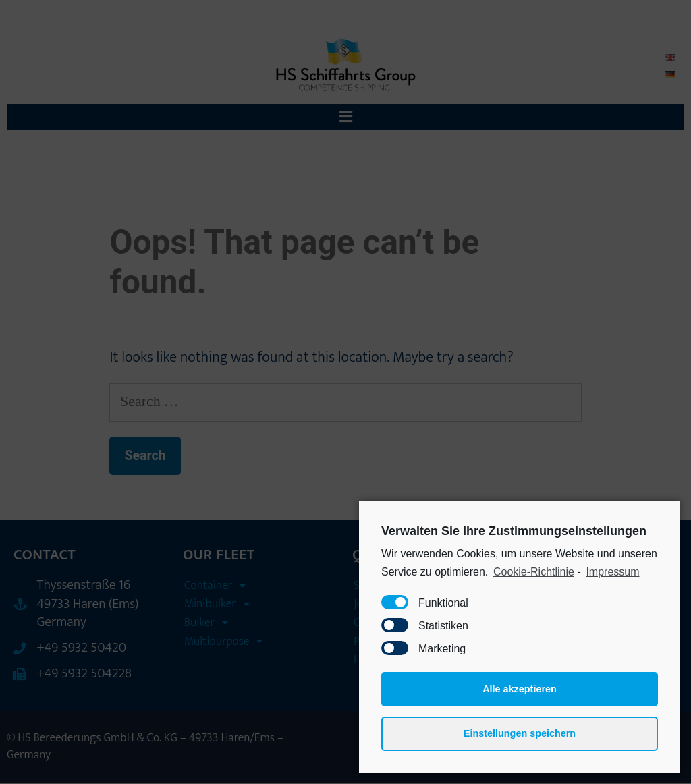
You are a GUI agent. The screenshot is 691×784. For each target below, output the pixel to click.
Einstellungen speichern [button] (520, 733)
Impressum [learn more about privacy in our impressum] (612, 572)
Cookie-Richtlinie (534, 572)
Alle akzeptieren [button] (520, 689)
